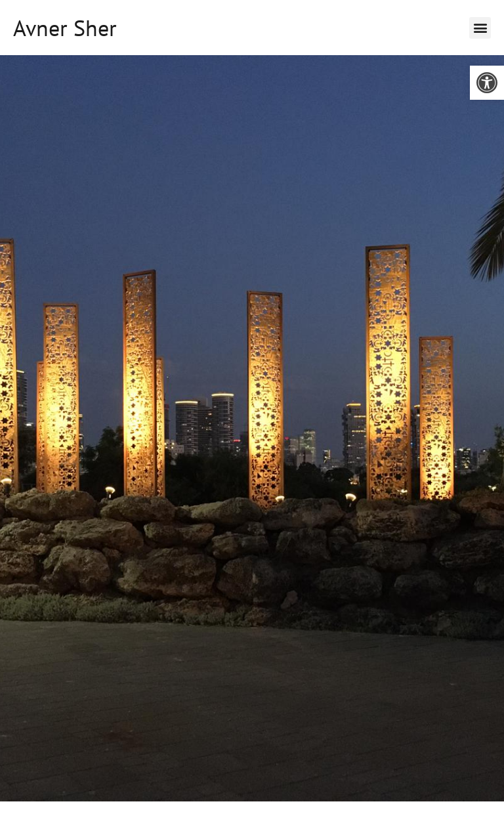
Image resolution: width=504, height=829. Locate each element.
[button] (487, 83)
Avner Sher (65, 28)
